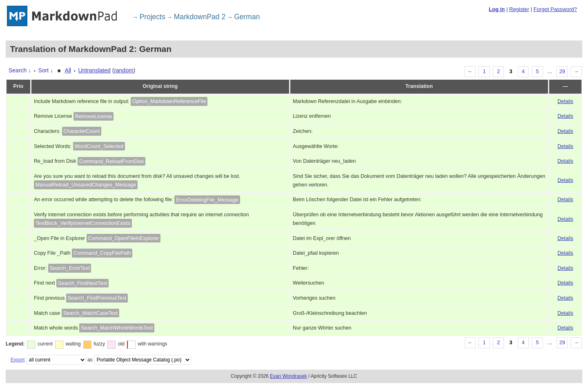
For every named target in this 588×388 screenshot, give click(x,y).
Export (18, 360)
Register (519, 9)
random (124, 70)
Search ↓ (20, 70)
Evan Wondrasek (288, 376)
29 (562, 72)
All (68, 70)
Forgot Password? (555, 9)
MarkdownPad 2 (200, 17)
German (247, 17)
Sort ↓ (46, 70)
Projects (153, 17)
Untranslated (94, 70)
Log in (497, 9)
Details (565, 101)
